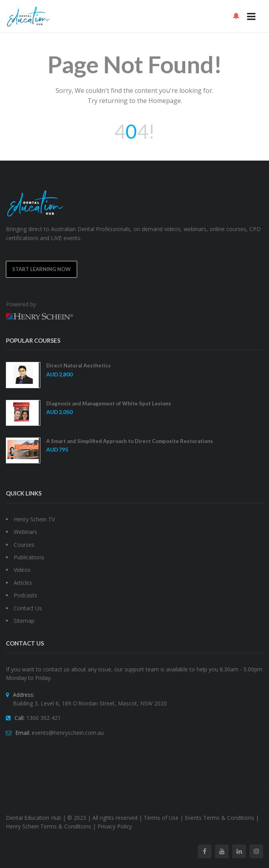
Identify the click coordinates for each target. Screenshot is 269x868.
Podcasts (25, 595)
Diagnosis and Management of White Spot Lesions (109, 403)
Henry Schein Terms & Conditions (49, 826)
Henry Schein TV (34, 519)
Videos (22, 570)
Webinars (25, 532)
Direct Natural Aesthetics (79, 365)
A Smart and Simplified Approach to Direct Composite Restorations (130, 441)
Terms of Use (161, 818)
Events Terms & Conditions (219, 818)
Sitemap (24, 621)
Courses (24, 545)
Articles (23, 583)
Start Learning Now (42, 269)
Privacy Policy (115, 826)
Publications (29, 557)
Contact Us (28, 608)
